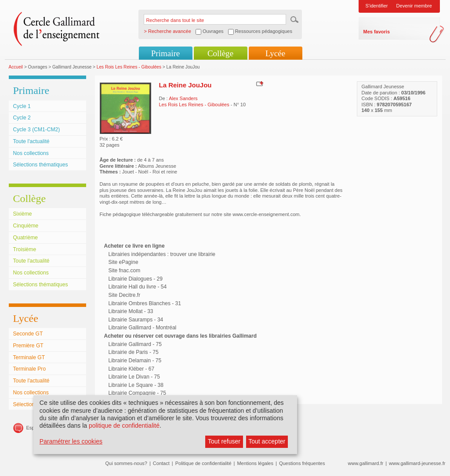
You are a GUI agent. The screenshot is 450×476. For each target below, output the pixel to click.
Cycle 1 (22, 106)
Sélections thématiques (41, 165)
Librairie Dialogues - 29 (136, 279)
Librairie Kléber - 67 (132, 369)
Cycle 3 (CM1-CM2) (37, 130)
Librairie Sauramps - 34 (136, 320)
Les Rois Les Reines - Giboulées (129, 67)
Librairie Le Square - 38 (136, 385)
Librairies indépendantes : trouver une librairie (162, 254)
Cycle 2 (22, 118)
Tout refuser (224, 441)
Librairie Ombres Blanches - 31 (145, 303)
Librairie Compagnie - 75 (137, 393)
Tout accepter (267, 441)
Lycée (275, 53)
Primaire (165, 53)
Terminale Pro (30, 369)
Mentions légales (255, 463)
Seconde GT (28, 334)
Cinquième (26, 226)
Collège (220, 53)
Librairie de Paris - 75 (134, 352)
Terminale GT (29, 357)
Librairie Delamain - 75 (135, 361)
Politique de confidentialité (203, 463)
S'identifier (377, 6)
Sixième (23, 214)
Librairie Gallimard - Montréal (143, 328)
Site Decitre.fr (125, 295)
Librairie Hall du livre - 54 (138, 287)
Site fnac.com (125, 270)
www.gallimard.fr (366, 463)
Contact (161, 463)
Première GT (28, 346)
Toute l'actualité (31, 141)
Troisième (25, 249)
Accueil (16, 67)
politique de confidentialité (124, 426)
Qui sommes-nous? (126, 463)
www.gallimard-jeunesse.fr (417, 463)
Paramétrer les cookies (71, 441)
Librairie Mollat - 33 (131, 311)
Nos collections (31, 153)
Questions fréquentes (302, 463)
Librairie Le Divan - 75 (134, 377)
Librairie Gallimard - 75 (135, 344)
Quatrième (25, 238)
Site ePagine (123, 262)
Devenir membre (414, 6)
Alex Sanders (183, 98)
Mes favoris (377, 32)
